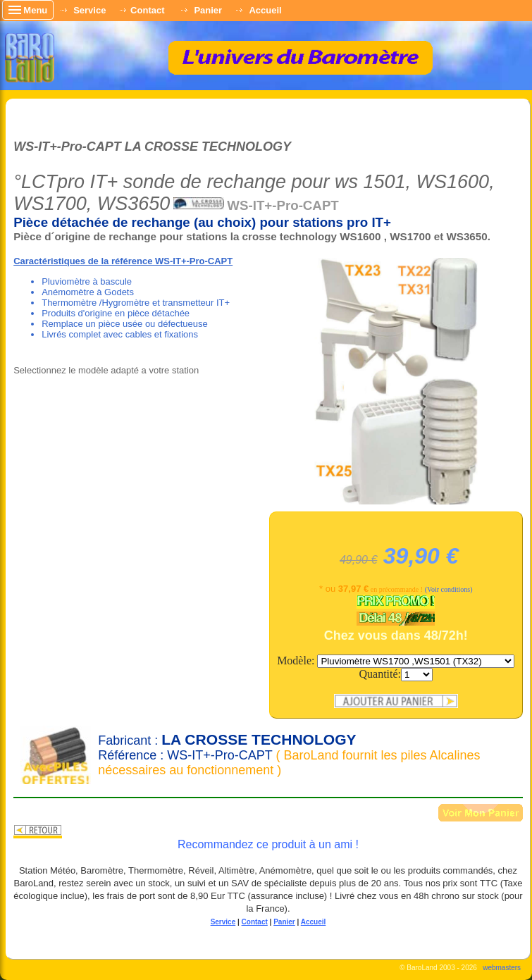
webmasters (502, 968)
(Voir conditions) (449, 589)
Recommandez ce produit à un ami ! (268, 844)
